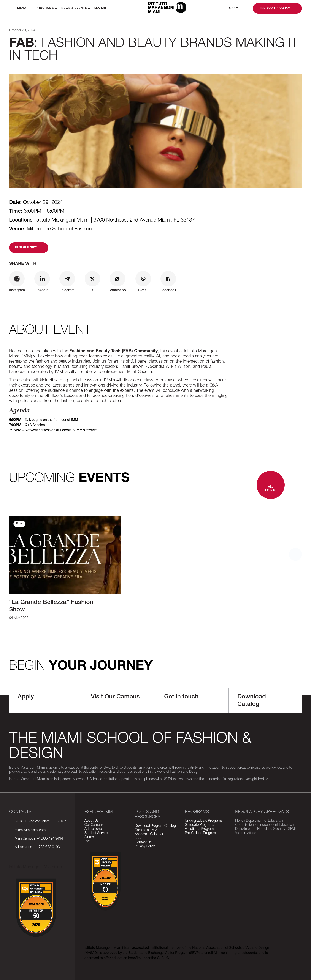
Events (89, 842)
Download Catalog (252, 701)
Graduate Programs (199, 825)
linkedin (46, 861)
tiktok (35, 861)
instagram (24, 861)
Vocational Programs (200, 829)
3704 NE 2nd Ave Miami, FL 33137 (40, 822)
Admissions (93, 829)
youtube (57, 861)
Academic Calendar (149, 834)
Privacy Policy (145, 847)
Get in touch (181, 697)
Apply (233, 9)
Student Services (97, 833)
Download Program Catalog (155, 826)
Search (100, 8)
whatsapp (244, 8)
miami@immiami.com (30, 831)
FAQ (138, 838)
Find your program (275, 8)
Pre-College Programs (201, 833)
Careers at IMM (146, 830)
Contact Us (143, 843)
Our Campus (94, 825)
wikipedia (68, 861)
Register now (26, 248)
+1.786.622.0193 (46, 847)
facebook (13, 861)
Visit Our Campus (115, 697)
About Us (91, 821)
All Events (271, 489)
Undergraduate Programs (204, 821)
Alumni (90, 837)
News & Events (74, 8)
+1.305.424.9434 (49, 839)
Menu (22, 8)
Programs (45, 8)
